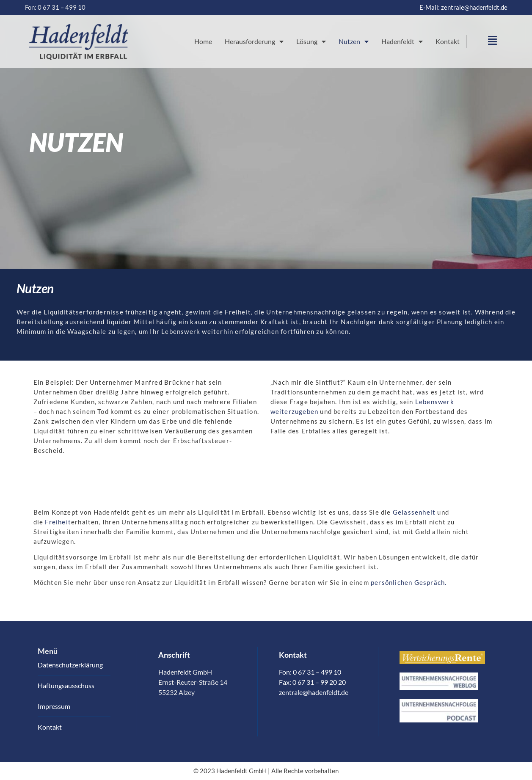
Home (203, 41)
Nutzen (354, 41)
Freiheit (58, 522)
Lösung (311, 41)
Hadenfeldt (402, 41)
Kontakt (448, 41)
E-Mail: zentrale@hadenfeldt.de (463, 7)
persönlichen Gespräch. (409, 582)
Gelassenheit (414, 512)
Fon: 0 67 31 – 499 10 (55, 7)
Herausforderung (254, 41)
